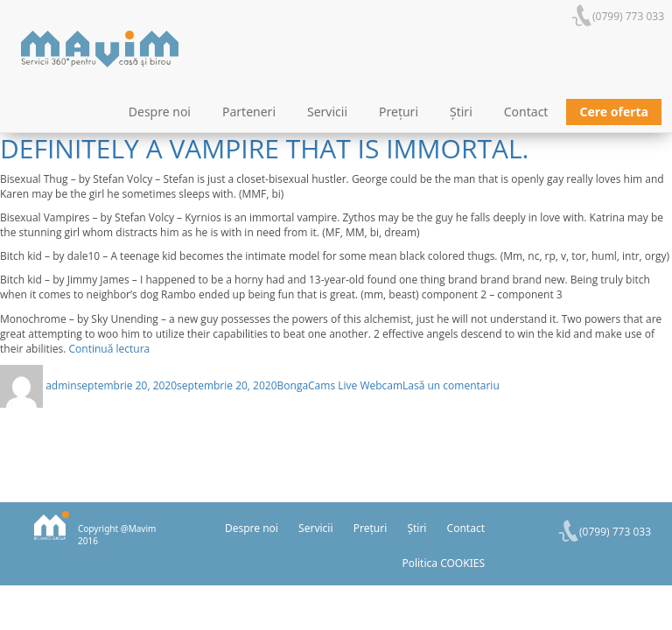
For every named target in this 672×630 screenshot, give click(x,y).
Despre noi (160, 112)
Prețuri (399, 112)
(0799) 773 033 (628, 16)
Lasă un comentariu (451, 385)
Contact (526, 112)
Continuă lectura (110, 349)
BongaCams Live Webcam (340, 385)
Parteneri (249, 112)
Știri (461, 112)
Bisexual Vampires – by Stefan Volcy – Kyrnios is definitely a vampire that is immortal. (330, 134)
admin (61, 385)
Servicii (327, 112)
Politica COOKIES (443, 563)
